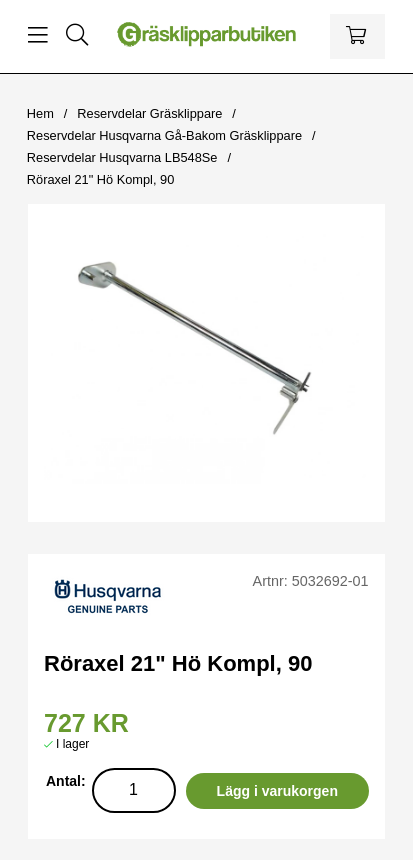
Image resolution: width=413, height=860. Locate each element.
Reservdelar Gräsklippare (149, 113)
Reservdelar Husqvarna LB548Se (122, 157)
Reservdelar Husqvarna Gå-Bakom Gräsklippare (164, 135)
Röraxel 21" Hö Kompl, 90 (101, 179)
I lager (72, 744)
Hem (40, 113)
